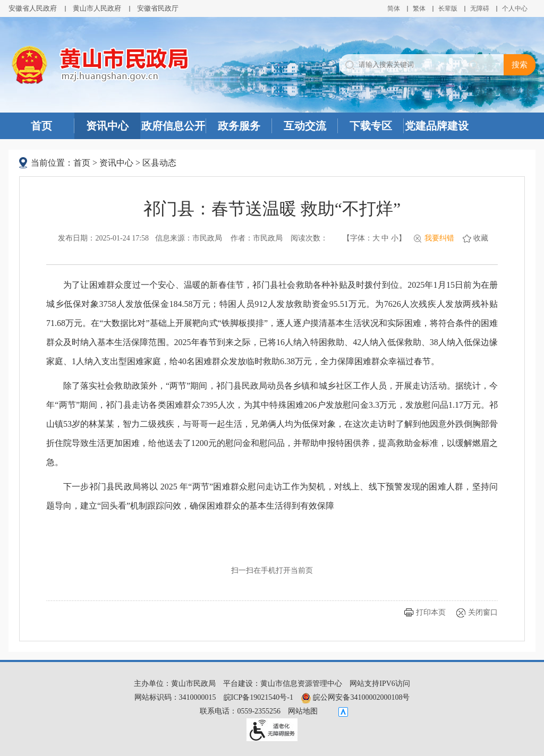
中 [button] (385, 238)
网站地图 (303, 711)
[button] (448, 8)
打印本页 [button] (431, 612)
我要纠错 (439, 238)
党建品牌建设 (437, 126)
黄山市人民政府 (97, 8)
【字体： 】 (374, 238)
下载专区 (371, 126)
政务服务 (239, 126)
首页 (41, 126)
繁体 (419, 8)
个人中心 (515, 8)
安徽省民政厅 (158, 8)
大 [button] (376, 238)
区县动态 (159, 163)
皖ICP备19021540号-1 (258, 697)
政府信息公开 (173, 126)
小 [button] (395, 238)
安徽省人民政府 (33, 8)
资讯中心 (107, 126)
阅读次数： (309, 238)
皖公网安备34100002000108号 (355, 697)
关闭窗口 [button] (483, 612)
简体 (394, 8)
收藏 (481, 238)
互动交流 (305, 126)
